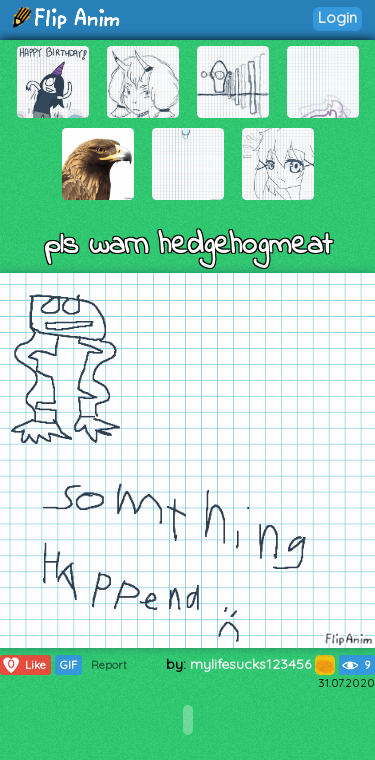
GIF (68, 665)
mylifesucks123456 (262, 664)
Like (23, 665)
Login (337, 17)
